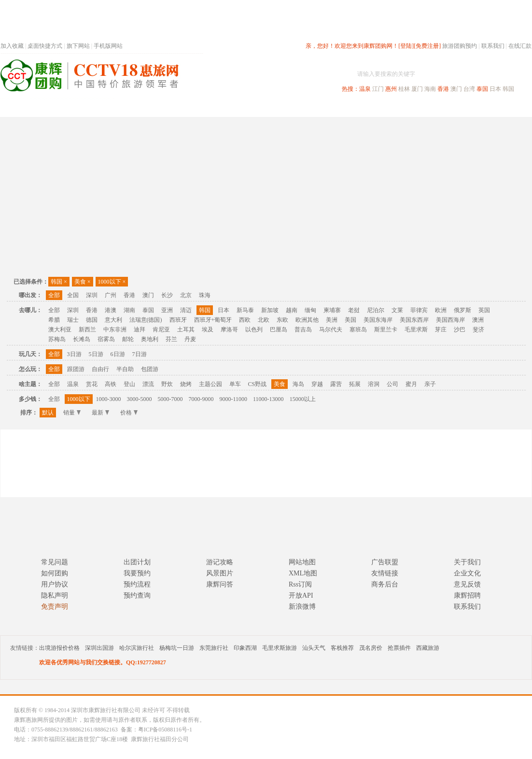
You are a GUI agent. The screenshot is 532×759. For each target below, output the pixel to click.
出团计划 (137, 562)
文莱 (397, 310)
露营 (336, 384)
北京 (186, 295)
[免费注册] (427, 46)
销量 (72, 413)
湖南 (129, 310)
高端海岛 (465, 108)
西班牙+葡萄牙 (213, 320)
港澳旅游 (341, 108)
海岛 (298, 384)
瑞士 (73, 320)
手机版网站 (108, 46)
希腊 (54, 320)
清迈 (186, 310)
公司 (392, 384)
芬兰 (171, 339)
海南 (430, 89)
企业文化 (467, 573)
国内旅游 (298, 108)
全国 (73, 295)
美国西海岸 (450, 320)
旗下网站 (78, 46)
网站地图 (302, 562)
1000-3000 (109, 399)
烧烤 (186, 384)
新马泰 (245, 310)
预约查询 (137, 595)
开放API (301, 595)
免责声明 (55, 607)
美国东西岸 (414, 320)
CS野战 (258, 384)
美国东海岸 (378, 320)
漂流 (148, 384)
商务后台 (385, 584)
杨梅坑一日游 (177, 648)
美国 (350, 320)
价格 (129, 413)
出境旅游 (385, 108)
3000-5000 (140, 399)
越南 (292, 310)
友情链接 (385, 573)
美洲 (332, 320)
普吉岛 (303, 329)
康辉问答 (220, 584)
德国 (92, 320)
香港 (443, 89)
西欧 (245, 320)
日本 (495, 89)
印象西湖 (245, 648)
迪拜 (140, 329)
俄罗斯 (462, 310)
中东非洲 (115, 329)
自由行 (100, 369)
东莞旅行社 (214, 648)
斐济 (478, 329)
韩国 (508, 89)
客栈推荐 (342, 648)
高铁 (111, 384)
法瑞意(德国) (146, 320)
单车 (235, 384)
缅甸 (310, 310)
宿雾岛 (106, 339)
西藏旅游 (428, 648)
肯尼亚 (161, 329)
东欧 (282, 320)
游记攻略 (220, 562)
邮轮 (128, 339)
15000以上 (303, 399)
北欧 (264, 320)
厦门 (417, 89)
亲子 (430, 384)
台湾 (469, 89)
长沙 (167, 295)
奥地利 (150, 339)
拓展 (355, 384)
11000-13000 (268, 399)
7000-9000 (201, 399)
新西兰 (87, 329)
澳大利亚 (60, 329)
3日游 (74, 354)
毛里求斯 (416, 329)
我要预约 (137, 573)
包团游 (150, 369)
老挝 (354, 310)
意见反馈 (467, 584)
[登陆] (406, 46)
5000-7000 (170, 399)
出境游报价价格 (59, 648)
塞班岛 (358, 329)
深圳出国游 (99, 648)
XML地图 (303, 573)
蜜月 (411, 384)
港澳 (111, 310)
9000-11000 (234, 399)
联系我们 (493, 46)
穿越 (317, 384)
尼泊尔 (376, 310)
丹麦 (190, 339)
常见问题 (55, 562)
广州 (111, 295)
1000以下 (112, 282)
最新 (100, 413)
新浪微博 (302, 607)
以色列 (254, 329)
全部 (54, 295)
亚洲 (167, 310)
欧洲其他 (307, 320)
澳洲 (478, 320)
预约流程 (137, 584)
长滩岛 (82, 339)
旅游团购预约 (460, 46)
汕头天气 (314, 648)
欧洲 (441, 310)
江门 (378, 89)
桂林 (404, 89)
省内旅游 (254, 108)
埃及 (208, 329)
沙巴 (460, 329)
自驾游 (425, 108)
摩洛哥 (229, 329)
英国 (484, 310)
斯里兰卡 (386, 329)
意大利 (113, 320)
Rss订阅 (300, 584)
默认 (48, 413)
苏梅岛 (57, 339)
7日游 (140, 354)
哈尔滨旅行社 (137, 648)
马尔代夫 (331, 329)
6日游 (118, 354)
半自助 (125, 369)
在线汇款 (520, 46)
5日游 (96, 354)
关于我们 (467, 562)
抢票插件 (399, 648)
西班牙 (178, 320)
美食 (83, 282)
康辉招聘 (467, 595)
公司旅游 (508, 108)
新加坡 (270, 310)
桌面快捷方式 (45, 46)
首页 (131, 108)
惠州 (391, 89)
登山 (129, 384)
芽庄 (441, 329)
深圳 (92, 295)
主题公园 (210, 384)
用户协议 (55, 584)
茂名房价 (371, 648)
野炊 (167, 384)
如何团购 (55, 573)
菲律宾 (419, 310)
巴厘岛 (279, 329)
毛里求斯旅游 (280, 648)
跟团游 (76, 369)
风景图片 (220, 573)
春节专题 (168, 108)
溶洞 (374, 384)
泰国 (482, 89)
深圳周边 (211, 108)
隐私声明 (55, 595)
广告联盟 (385, 562)
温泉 (365, 89)
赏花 (92, 384)
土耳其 (186, 329)
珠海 (205, 295)
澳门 (456, 89)
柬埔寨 (332, 310)
